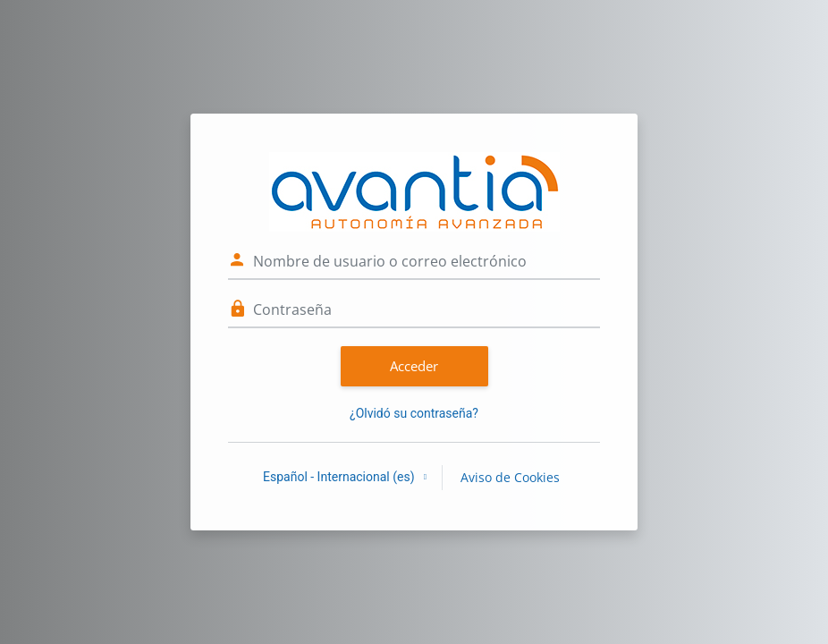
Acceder (414, 366)
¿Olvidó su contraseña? (414, 413)
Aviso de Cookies (510, 477)
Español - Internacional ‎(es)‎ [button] (340, 477)
